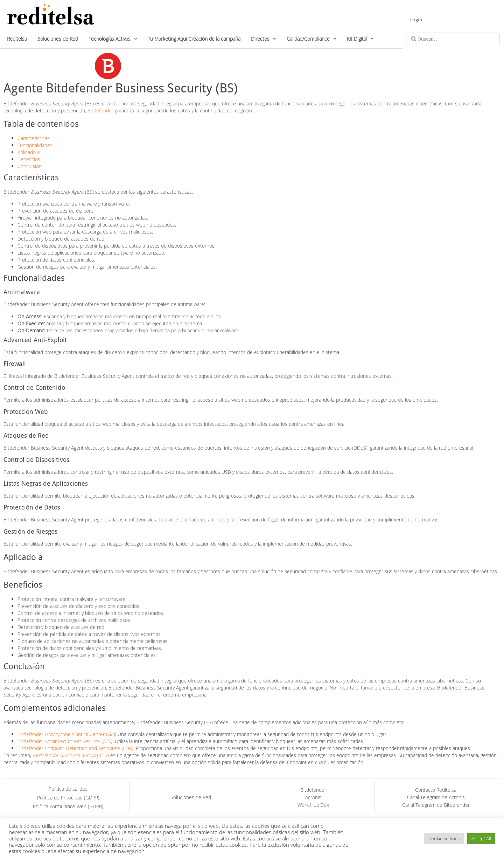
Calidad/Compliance (311, 39)
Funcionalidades (35, 145)
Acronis (313, 797)
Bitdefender (100, 110)
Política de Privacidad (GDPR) (68, 798)
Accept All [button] (481, 838)
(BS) (71, 755)
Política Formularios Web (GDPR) (68, 806)
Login (416, 20)
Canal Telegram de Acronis (436, 797)
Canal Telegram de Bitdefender (436, 805)
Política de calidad (68, 789)
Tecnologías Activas (113, 39)
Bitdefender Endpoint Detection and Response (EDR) (75, 748)
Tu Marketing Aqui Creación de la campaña (194, 39)
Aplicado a (29, 152)
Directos (264, 39)
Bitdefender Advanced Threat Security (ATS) (65, 741)
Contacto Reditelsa (436, 790)
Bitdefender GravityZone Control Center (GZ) (66, 734)
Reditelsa (17, 39)
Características (34, 138)
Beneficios (29, 159)
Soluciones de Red (58, 39)
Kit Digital (360, 39)
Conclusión (30, 166)
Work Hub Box (313, 805)
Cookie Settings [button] (444, 838)
